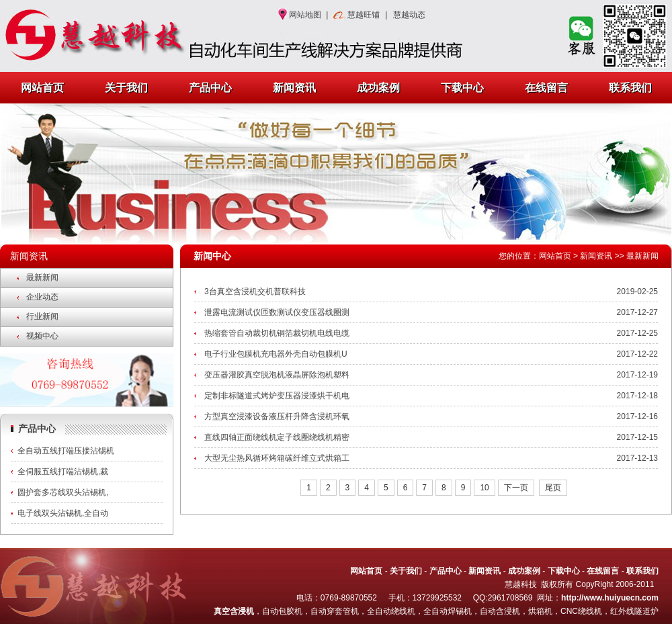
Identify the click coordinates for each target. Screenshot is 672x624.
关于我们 (126, 88)
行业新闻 (42, 316)
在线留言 (546, 88)
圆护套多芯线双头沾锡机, (63, 492)
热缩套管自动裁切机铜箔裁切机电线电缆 (277, 333)
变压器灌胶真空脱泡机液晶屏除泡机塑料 (277, 375)
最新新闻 (42, 277)
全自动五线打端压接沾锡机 (66, 451)
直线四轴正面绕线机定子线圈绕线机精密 (277, 437)
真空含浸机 (234, 611)
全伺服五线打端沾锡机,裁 (63, 472)
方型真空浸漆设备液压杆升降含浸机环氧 (277, 416)
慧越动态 (409, 15)
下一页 (516, 488)
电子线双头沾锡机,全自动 (63, 513)
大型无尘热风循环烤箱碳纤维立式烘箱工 (277, 458)
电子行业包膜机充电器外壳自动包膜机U (276, 354)
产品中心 (210, 88)
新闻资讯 (294, 88)
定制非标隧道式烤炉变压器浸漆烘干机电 (277, 396)
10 (484, 488)
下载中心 (462, 88)
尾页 (553, 488)
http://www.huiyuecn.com (610, 598)
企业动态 (42, 297)
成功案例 (378, 88)
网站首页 (42, 88)
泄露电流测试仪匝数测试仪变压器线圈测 (277, 312)
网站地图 (305, 15)
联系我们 (630, 88)
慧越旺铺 (364, 15)
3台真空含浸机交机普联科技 (255, 292)
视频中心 (42, 336)
